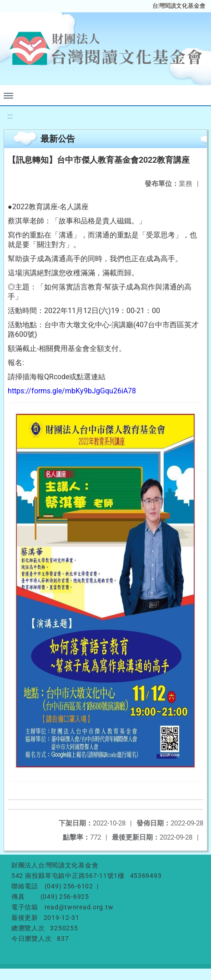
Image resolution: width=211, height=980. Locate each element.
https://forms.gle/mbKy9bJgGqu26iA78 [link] (72, 391)
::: (10, 116)
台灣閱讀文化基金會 (179, 6)
